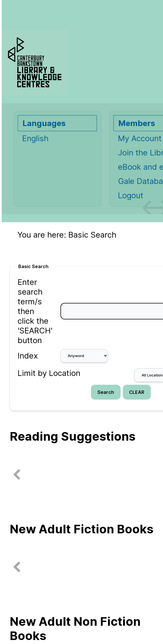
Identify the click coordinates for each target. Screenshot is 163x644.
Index (28, 356)
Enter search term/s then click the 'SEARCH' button (35, 311)
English (35, 138)
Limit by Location (49, 373)
